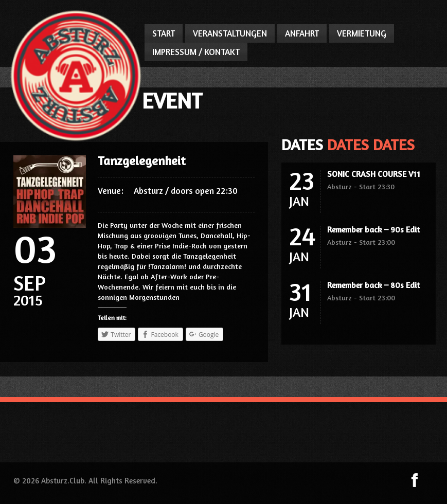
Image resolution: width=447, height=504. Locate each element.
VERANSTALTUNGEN (230, 33)
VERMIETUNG (362, 33)
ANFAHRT (302, 33)
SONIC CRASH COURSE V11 (374, 174)
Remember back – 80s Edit (373, 285)
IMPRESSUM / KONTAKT (196, 52)
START (164, 33)
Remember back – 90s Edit (373, 229)
